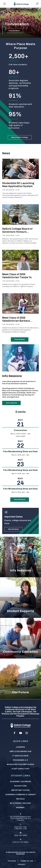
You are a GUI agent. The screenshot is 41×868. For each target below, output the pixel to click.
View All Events (20, 500)
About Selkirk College (20, 137)
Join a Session (11, 403)
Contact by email (21, 842)
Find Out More (14, 31)
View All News (20, 339)
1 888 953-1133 (21, 829)
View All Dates (13, 529)
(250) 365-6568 (20, 835)
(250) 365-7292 (20, 827)
